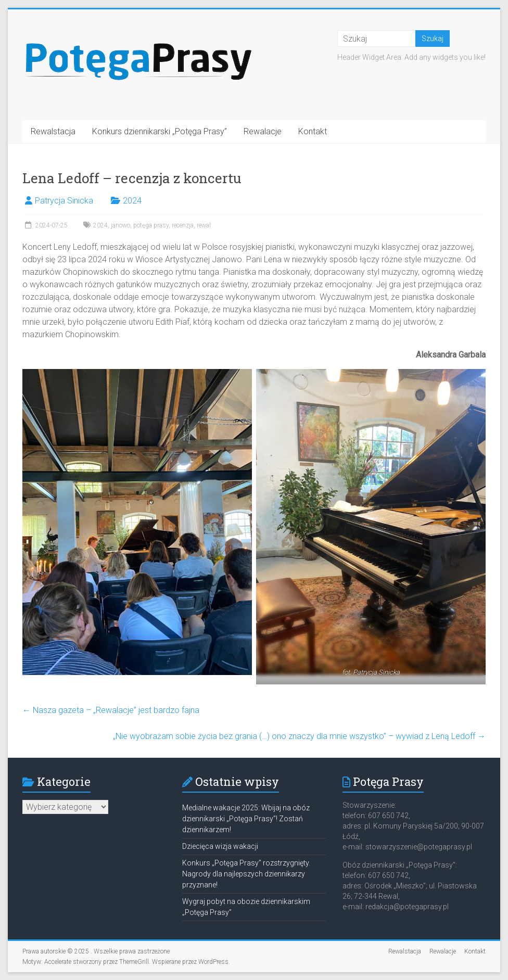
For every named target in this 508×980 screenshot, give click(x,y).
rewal (204, 225)
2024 (132, 201)
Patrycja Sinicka (64, 201)
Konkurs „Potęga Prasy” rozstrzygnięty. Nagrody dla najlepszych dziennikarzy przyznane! (246, 874)
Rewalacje (263, 131)
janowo (120, 225)
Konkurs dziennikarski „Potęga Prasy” (160, 131)
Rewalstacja (53, 131)
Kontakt (313, 131)
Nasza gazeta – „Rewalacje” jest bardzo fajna (111, 710)
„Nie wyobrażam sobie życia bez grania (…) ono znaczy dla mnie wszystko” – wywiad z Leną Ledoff (299, 736)
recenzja (183, 225)
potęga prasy (151, 225)
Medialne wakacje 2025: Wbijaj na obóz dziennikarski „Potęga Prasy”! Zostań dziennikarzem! (246, 819)
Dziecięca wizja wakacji (220, 846)
